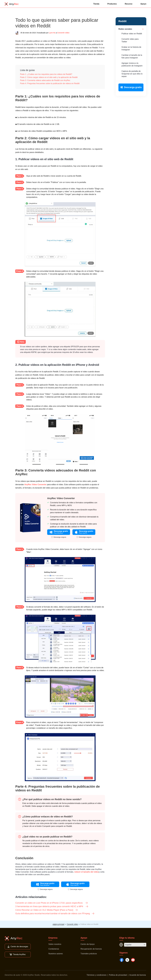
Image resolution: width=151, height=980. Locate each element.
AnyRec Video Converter (35, 485)
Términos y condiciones (96, 975)
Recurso (129, 4)
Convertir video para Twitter (130, 40)
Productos (112, 4)
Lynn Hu (52, 33)
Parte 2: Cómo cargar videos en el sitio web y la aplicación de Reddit (49, 77)
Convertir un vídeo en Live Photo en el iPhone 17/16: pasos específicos (52, 903)
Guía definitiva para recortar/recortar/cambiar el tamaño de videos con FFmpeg (55, 914)
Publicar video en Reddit (132, 34)
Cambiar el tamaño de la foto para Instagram (132, 56)
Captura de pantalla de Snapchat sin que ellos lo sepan (132, 74)
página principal (59, 924)
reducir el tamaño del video (87, 872)
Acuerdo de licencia (138, 975)
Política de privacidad (118, 975)
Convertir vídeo (63, 33)
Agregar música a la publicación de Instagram (132, 64)
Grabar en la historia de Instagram (131, 48)
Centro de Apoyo (88, 944)
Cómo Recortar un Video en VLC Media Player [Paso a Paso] (47, 910)
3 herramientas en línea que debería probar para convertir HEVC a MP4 (52, 906)
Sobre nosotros (55, 944)
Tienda (96, 4)
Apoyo (143, 4)
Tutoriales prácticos (89, 954)
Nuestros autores (56, 954)
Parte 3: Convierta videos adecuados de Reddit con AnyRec (45, 80)
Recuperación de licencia (91, 949)
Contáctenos (54, 949)
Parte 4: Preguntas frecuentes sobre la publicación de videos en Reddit (50, 83)
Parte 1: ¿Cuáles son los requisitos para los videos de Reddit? (46, 74)
